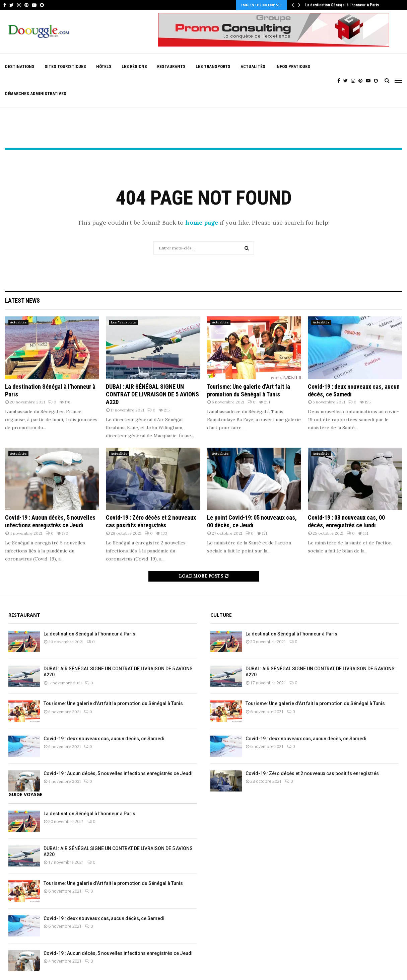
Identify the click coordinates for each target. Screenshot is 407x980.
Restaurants (171, 66)
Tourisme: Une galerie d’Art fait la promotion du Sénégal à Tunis (113, 703)
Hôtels (104, 66)
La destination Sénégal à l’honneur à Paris (342, 5)
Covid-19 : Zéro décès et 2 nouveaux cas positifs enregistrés (312, 773)
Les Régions (134, 66)
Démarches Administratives (36, 94)
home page (202, 222)
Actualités (253, 66)
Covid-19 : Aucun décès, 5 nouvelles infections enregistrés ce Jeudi (118, 773)
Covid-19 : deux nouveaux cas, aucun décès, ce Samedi (104, 739)
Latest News (22, 300)
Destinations (20, 66)
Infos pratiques (293, 66)
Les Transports (213, 66)
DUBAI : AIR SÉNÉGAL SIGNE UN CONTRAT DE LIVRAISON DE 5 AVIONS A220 (152, 394)
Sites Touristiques (65, 66)
